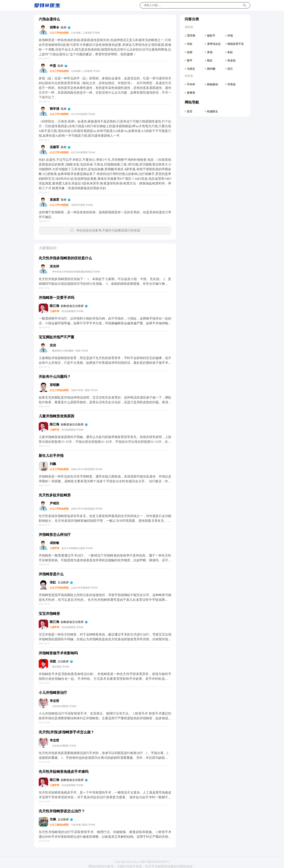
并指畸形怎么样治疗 (55, 535)
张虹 (53, 582)
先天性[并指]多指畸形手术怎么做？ (67, 732)
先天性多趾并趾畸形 (55, 495)
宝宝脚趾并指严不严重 (56, 337)
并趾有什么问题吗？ (55, 377)
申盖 (53, 66)
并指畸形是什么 (51, 574)
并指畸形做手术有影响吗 (58, 653)
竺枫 (53, 819)
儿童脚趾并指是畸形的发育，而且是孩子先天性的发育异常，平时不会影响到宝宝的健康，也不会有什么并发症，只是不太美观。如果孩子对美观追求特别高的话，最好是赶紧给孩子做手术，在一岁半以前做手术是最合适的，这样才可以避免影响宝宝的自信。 (105, 363)
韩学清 (54, 109)
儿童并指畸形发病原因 (56, 416)
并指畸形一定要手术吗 (56, 298)
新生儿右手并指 (51, 456)
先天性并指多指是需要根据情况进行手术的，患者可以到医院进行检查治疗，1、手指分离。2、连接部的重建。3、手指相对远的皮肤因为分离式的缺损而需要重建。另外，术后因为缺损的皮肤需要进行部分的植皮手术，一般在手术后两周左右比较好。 (105, 758)
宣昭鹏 (54, 385)
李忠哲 (54, 701)
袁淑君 (54, 200)
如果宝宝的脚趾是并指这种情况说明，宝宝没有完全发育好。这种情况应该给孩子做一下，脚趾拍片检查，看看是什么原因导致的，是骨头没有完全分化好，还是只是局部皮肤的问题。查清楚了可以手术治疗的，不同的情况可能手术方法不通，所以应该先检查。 (105, 402)
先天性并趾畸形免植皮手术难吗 (64, 772)
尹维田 (54, 503)
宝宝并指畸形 (49, 614)
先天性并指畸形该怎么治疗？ (62, 811)
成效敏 (54, 543)
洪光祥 (54, 266)
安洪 (53, 345)
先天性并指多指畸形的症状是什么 (65, 258)
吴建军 (54, 147)
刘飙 (53, 464)
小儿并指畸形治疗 (53, 693)
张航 (53, 661)
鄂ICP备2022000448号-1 (155, 862)
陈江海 (54, 306)
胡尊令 (54, 27)
